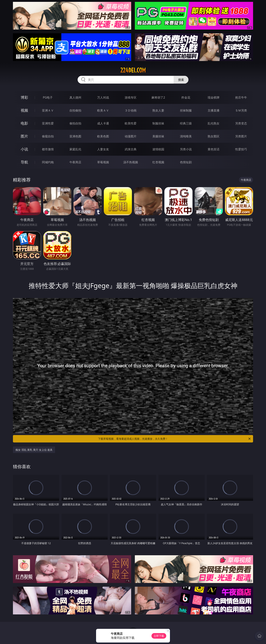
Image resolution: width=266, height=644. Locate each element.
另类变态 (241, 123)
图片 (24, 136)
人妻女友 (103, 149)
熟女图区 (214, 136)
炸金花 (186, 97)
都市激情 (48, 149)
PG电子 (48, 97)
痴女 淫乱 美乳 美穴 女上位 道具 (34, 450)
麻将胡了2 (158, 97)
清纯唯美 (186, 136)
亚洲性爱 (48, 123)
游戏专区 (131, 97)
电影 (24, 123)
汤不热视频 (131, 162)
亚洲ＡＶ (48, 110)
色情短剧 (186, 162)
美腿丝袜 (158, 136)
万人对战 (103, 97)
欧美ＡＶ (103, 110)
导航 (24, 162)
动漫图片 (131, 136)
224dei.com (133, 70)
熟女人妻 (158, 110)
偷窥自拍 (48, 136)
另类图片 (241, 136)
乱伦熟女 (214, 123)
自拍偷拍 (75, 110)
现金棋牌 (214, 97)
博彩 (24, 97)
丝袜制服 (186, 110)
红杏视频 (158, 162)
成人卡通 (103, 123)
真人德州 (75, 97)
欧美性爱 (131, 123)
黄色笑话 (214, 149)
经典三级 (186, 123)
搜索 (181, 80)
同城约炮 (48, 162)
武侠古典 (131, 149)
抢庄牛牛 (241, 97)
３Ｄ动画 (131, 110)
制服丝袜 (158, 123)
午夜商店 (75, 162)
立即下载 (159, 636)
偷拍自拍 (75, 123)
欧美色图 (103, 136)
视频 (24, 110)
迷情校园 (158, 149)
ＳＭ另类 (241, 110)
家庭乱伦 (75, 149)
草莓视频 (103, 162)
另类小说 (186, 149)
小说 (24, 149)
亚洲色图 (75, 136)
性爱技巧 (241, 149)
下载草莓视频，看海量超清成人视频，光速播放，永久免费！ (175, 439)
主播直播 (214, 110)
